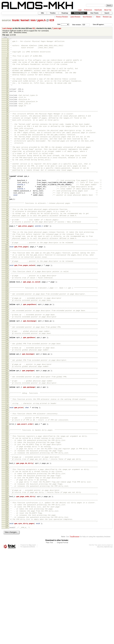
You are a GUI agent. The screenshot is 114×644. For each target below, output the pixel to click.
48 (7, 156)
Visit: (59, 24)
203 (7, 536)
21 (7, 90)
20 (7, 87)
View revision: (77, 25)
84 (7, 245)
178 (7, 475)
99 (7, 283)
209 (7, 551)
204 (7, 539)
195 (7, 516)
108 (7, 305)
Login (80, 10)
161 (7, 434)
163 (7, 439)
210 (7, 553)
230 (7, 603)
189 (7, 502)
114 (7, 320)
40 (7, 136)
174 (7, 465)
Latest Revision (75, 17)
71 (7, 214)
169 (7, 454)
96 (7, 275)
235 (7, 616)
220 (7, 579)
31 (7, 114)
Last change (7, 28)
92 (7, 266)
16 (7, 77)
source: (7, 20)
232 (7, 608)
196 (7, 518)
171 (7, 459)
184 (7, 490)
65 (7, 199)
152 (7, 412)
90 (7, 261)
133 (7, 365)
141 (7, 385)
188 (7, 500)
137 (7, 375)
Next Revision (87, 17)
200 (7, 528)
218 (7, 574)
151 (7, 410)
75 (7, 224)
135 (7, 370)
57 (7, 179)
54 (7, 171)
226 (7, 593)
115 (7, 322)
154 (7, 417)
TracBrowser (75, 630)
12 (7, 67)
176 (7, 470)
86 (7, 250)
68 (7, 206)
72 (7, 216)
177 (7, 473)
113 (7, 317)
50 (7, 161)
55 (7, 174)
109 (7, 307)
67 (7, 203)
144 (7, 393)
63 (7, 194)
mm (33, 20)
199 (7, 526)
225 (7, 591)
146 (7, 398)
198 (7, 523)
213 (7, 561)
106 (7, 300)
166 (7, 447)
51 (7, 163)
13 (7, 70)
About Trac (108, 10)
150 (7, 407)
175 (7, 468)
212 (7, 558)
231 (7, 606)
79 (7, 234)
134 (7, 368)
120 (7, 334)
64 (7, 196)
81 (7, 238)
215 (7, 566)
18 (7, 82)
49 (7, 158)
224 (7, 588)
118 (7, 330)
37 (7, 128)
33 (7, 119)
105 (7, 297)
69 (7, 209)
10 (7, 62)
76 (7, 226)
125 (7, 346)
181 (7, 482)
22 (7, 92)
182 (7, 485)
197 (7, 521)
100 (7, 285)
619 (52, 20)
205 (7, 541)
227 (7, 596)
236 (7, 619)
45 (7, 148)
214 (7, 563)
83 (7, 243)
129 (7, 356)
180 (7, 480)
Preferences (88, 10)
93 (7, 268)
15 (7, 75)
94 (7, 270)
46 (7, 151)
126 (7, 348)
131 (7, 360)
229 (7, 601)
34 (7, 122)
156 (7, 422)
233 (7, 611)
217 (7, 571)
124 (7, 343)
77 (7, 229)
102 (7, 290)
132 (7, 363)
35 (7, 124)
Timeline (53, 13)
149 (7, 405)
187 (7, 497)
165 (7, 444)
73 (7, 219)
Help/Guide (98, 10)
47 (7, 153)
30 (7, 111)
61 (7, 189)
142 (7, 388)
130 (7, 358)
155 (7, 419)
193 (7, 511)
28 (7, 106)
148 (7, 402)
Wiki (42, 13)
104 (7, 295)
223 (7, 586)
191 (7, 506)
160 (7, 432)
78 (7, 231)
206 (7, 544)
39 (7, 133)
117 (7, 327)
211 (7, 556)
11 (7, 65)
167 (7, 449)
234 (7, 613)
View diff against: (103, 25)
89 (7, 258)
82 (7, 240)
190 (7, 504)
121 (7, 336)
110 (7, 310)
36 (7, 125)
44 (7, 146)
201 (7, 531)
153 (7, 415)
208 (7, 548)
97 (7, 278)
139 (7, 380)
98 (7, 280)
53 (7, 169)
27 (7, 104)
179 (7, 478)
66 (7, 202)
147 (7, 400)
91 (7, 263)
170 (7, 457)
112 (7, 314)
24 (7, 97)
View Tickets (94, 13)
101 (7, 288)
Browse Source (79, 13)
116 (7, 325)
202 (7, 534)
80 (7, 236)
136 (7, 373)
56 (7, 176)
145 (7, 395)
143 (7, 390)
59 (7, 184)
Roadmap (65, 13)
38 (7, 131)
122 (7, 339)
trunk (16, 20)
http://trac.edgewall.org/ (105, 640)
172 (7, 461)
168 (7, 452)
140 (7, 382)
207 (7, 546)
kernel (25, 20)
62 (7, 191)
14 (7, 72)
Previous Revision (62, 17)
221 (7, 581)
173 (7, 463)
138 (7, 378)
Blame (98, 17)
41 (7, 138)
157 (7, 424)
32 (7, 117)
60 (7, 186)
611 (34, 28)
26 (7, 102)
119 (7, 332)
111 (7, 313)
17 (7, 80)
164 (7, 441)
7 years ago (57, 28)
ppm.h (41, 20)
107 (7, 302)
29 (7, 109)
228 (7, 598)
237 (7, 620)
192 (7, 508)
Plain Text (49, 636)
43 (7, 143)
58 (7, 181)
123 (7, 341)
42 (7, 141)
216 (7, 568)
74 (7, 221)
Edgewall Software (29, 640)
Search (107, 13)
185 (7, 492)
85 (7, 248)
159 (7, 429)
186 (7, 495)
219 (7, 576)
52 (7, 166)
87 (7, 253)
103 (7, 292)
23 (7, 95)
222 (7, 584)
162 (7, 437)
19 (7, 85)
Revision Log (107, 17)
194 (7, 513)
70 (7, 211)
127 (7, 351)
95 (7, 273)
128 (7, 353)
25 (7, 99)
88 (7, 255)
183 (7, 487)
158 (7, 427)
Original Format (62, 636)
